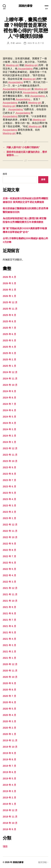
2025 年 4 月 (9, 347)
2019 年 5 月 (9, 779)
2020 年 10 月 (10, 677)
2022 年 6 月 (9, 563)
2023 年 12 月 (10, 448)
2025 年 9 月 (9, 315)
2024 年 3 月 (9, 429)
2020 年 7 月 (9, 696)
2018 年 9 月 (9, 829)
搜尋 (5, 174)
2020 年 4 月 (9, 715)
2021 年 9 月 (9, 607)
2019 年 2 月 (9, 798)
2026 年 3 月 (9, 283)
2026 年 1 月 (9, 296)
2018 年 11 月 (10, 817)
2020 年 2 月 (9, 728)
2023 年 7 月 (9, 480)
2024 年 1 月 (9, 442)
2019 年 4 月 (9, 785)
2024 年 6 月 (9, 410)
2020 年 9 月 (9, 683)
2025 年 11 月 (10, 309)
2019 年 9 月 (9, 753)
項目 (5, 847)
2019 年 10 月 (10, 747)
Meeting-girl (12, 65)
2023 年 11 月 (10, 455)
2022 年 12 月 (10, 525)
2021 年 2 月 (9, 652)
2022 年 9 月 (9, 544)
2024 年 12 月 (10, 372)
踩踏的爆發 (26, 6)
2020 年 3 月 (9, 721)
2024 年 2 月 (9, 436)
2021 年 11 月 (10, 594)
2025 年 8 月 (9, 321)
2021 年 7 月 (9, 620)
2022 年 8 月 (9, 550)
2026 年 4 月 (9, 277)
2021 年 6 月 (9, 626)
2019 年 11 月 (10, 740)
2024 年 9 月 (9, 391)
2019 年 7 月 (9, 766)
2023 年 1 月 (9, 518)
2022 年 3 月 (9, 582)
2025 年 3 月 (9, 353)
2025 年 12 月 (10, 302)
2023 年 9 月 (9, 467)
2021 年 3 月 (9, 645)
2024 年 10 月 (10, 385)
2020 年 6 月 (9, 702)
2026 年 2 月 (9, 290)
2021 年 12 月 (10, 588)
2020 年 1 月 (9, 734)
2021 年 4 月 (9, 639)
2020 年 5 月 (9, 709)
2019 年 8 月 (9, 760)
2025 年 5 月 (9, 341)
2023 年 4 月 (9, 499)
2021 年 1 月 (9, 658)
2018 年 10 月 (10, 823)
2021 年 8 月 (9, 614)
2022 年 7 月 (9, 556)
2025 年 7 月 (9, 328)
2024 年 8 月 (9, 398)
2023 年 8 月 (9, 474)
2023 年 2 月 (9, 512)
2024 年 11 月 (10, 379)
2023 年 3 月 (9, 506)
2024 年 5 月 (9, 417)
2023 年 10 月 (10, 461)
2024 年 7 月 (9, 404)
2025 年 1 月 (9, 366)
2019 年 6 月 (9, 772)
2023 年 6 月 (9, 487)
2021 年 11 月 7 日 (36, 43)
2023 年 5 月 (9, 493)
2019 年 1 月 (9, 804)
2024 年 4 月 (9, 423)
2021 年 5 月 (9, 633)
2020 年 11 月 (10, 671)
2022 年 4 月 (9, 575)
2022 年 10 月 (10, 537)
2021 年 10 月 (10, 601)
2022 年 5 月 (9, 569)
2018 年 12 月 (10, 810)
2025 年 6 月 (9, 334)
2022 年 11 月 (10, 531)
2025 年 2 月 (9, 360)
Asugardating (25, 69)
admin (18, 43)
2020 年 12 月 (10, 664)
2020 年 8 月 (9, 690)
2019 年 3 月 (9, 791)
